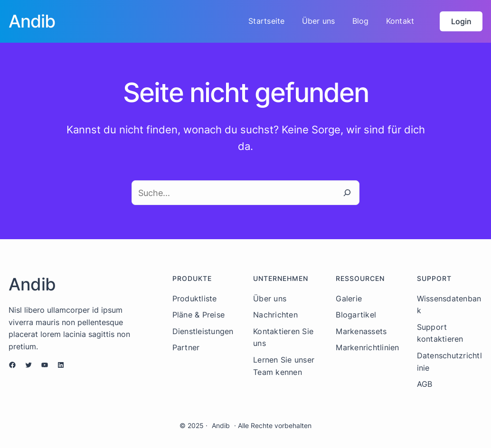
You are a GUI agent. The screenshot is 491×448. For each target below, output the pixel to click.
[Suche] (347, 193)
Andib (221, 425)
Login (461, 21)
